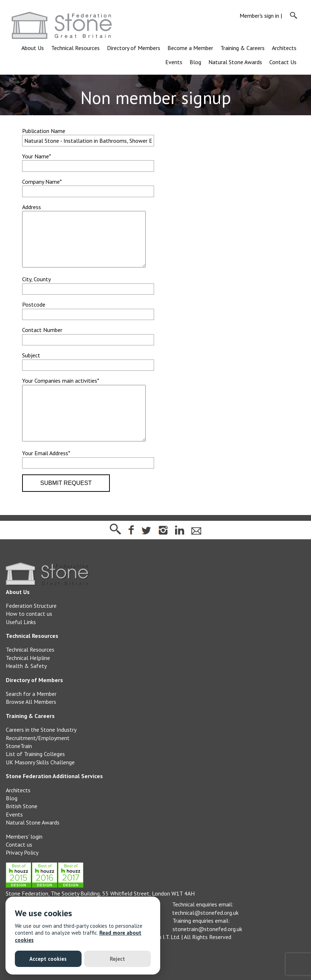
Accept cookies (48, 959)
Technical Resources (75, 48)
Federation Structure (31, 627)
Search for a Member (31, 715)
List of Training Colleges (35, 776)
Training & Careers (242, 48)
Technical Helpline (28, 680)
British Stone (22, 828)
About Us (33, 48)
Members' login (24, 858)
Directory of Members (134, 48)
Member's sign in (259, 16)
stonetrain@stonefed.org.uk (207, 951)
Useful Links (21, 644)
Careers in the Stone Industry (41, 751)
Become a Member (190, 48)
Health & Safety (26, 688)
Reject (117, 959)
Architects (284, 48)
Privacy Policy (22, 874)
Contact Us (283, 62)
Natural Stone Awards (235, 62)
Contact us (19, 866)
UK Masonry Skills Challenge (40, 784)
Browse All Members (31, 723)
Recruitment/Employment (38, 760)
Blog (195, 62)
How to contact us (29, 635)
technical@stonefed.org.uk (205, 934)
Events (174, 62)
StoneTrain (19, 768)
